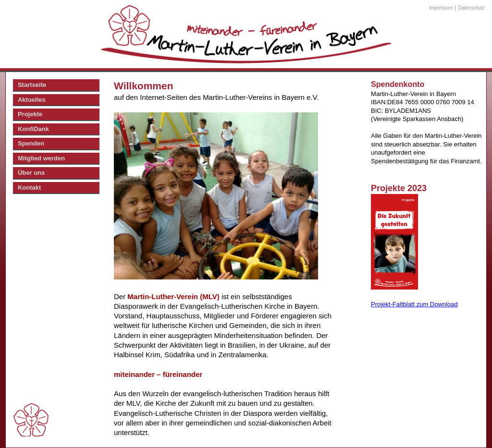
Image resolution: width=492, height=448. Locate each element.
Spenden (31, 143)
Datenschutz (472, 8)
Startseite (32, 85)
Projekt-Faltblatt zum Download (414, 304)
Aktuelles (32, 100)
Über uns (31, 173)
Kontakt (29, 188)
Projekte (30, 114)
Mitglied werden (41, 158)
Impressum (441, 8)
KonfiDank (33, 129)
